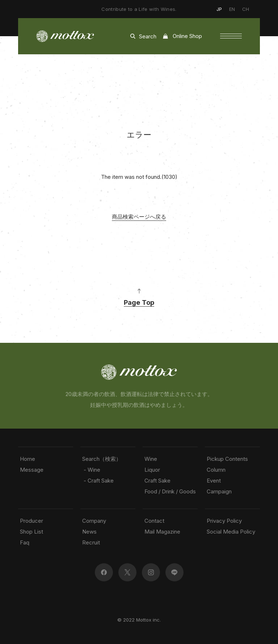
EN (232, 9)
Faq (25, 542)
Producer (31, 521)
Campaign (219, 491)
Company (94, 521)
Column (216, 470)
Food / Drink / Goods (170, 491)
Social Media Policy (231, 532)
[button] (231, 36)
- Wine (91, 470)
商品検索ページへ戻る (139, 217)
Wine (151, 459)
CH (246, 9)
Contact (154, 521)
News (89, 532)
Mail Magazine (162, 532)
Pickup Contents (227, 459)
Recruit (91, 542)
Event (214, 481)
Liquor (152, 470)
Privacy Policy (224, 521)
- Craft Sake (98, 481)
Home (28, 459)
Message (32, 470)
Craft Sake (157, 481)
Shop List (31, 532)
